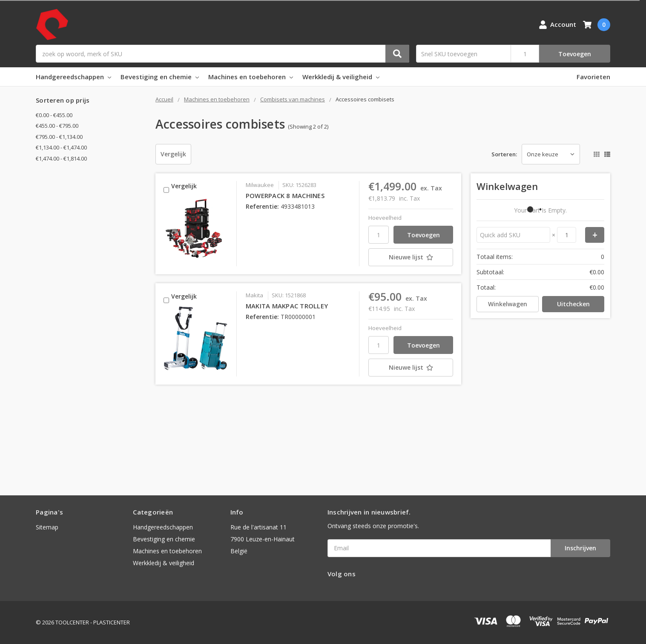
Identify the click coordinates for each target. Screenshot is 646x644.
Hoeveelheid (385, 218)
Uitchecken (573, 304)
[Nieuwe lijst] (411, 257)
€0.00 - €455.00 (54, 115)
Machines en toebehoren (251, 77)
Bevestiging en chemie (160, 77)
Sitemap (47, 527)
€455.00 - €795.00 (57, 126)
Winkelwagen (508, 304)
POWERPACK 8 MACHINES (285, 195)
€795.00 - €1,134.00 (59, 137)
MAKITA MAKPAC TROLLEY (287, 306)
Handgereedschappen (73, 77)
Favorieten (593, 77)
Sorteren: (504, 154)
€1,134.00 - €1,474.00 (61, 147)
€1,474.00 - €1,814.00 (61, 158)
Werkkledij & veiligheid (341, 77)
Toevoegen (575, 54)
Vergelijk (173, 154)
